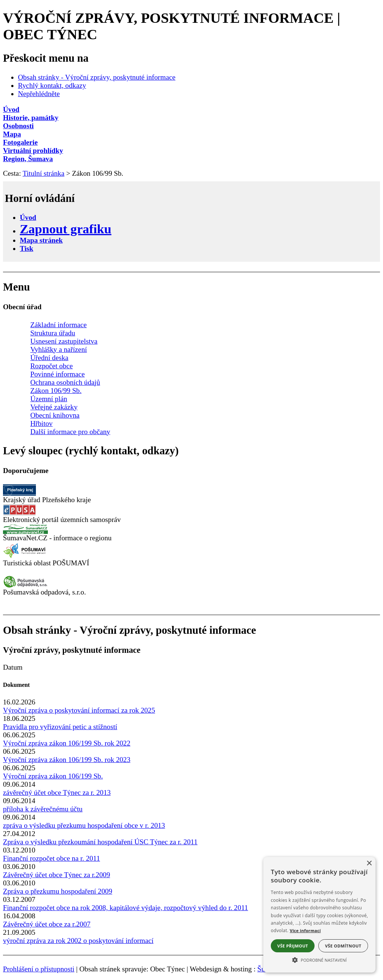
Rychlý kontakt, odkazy (52, 85)
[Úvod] (191, 110)
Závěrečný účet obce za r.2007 (47, 924)
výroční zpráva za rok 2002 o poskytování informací (78, 941)
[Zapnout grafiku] (66, 229)
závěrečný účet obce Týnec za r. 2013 (57, 792)
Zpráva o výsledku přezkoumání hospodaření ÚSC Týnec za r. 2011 (100, 842)
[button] (319, 959)
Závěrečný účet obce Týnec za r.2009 (56, 875)
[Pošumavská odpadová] (25, 586)
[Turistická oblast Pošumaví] (25, 557)
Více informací (305, 930)
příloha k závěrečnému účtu (43, 809)
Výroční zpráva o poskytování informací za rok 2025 (79, 710)
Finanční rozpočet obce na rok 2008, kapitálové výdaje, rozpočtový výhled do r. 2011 (125, 908)
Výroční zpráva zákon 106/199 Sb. (53, 776)
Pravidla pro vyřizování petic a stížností (60, 727)
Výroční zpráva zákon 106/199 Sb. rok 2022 (67, 743)
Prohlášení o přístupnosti (39, 969)
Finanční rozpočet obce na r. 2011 (51, 858)
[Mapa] (191, 134)
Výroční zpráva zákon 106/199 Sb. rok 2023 (67, 760)
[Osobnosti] (191, 126)
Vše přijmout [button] (292, 946)
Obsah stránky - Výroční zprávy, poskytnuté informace (97, 77)
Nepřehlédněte (39, 94)
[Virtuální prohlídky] (191, 151)
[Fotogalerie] (191, 142)
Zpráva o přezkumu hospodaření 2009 (58, 891)
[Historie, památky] (191, 118)
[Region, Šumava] (191, 159)
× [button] (369, 864)
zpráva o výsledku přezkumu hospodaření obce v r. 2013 (84, 825)
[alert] (319, 915)
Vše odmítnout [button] (343, 946)
